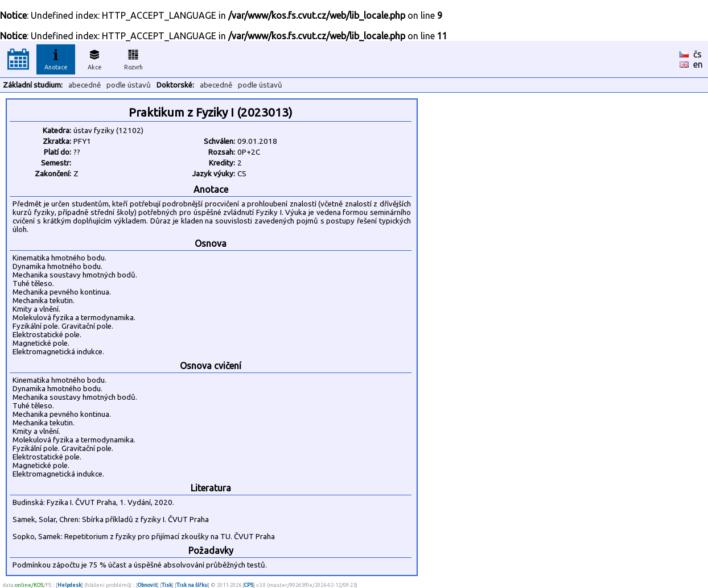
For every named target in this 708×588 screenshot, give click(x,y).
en (698, 64)
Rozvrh (133, 58)
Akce (94, 58)
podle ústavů (129, 85)
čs (697, 54)
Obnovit (147, 585)
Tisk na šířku (192, 585)
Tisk (167, 585)
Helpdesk (69, 585)
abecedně (85, 85)
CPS (249, 585)
